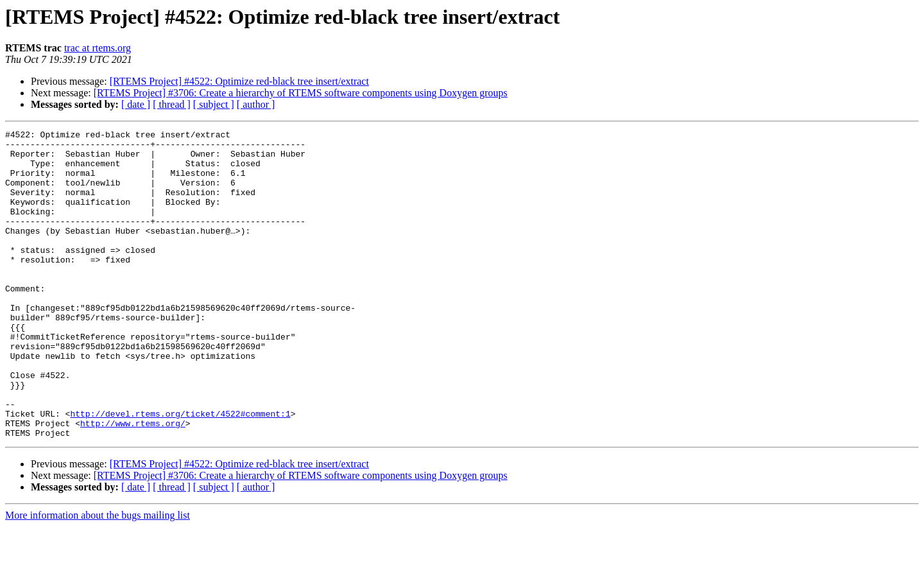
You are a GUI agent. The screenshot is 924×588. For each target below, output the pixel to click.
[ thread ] (172, 104)
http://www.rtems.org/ (133, 483)
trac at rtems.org (98, 48)
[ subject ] (214, 104)
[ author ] (256, 104)
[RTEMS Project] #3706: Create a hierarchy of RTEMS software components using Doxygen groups (301, 93)
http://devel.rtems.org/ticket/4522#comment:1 (180, 471)
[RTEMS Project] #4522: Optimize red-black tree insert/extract (239, 81)
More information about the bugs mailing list (98, 577)
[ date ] (136, 104)
